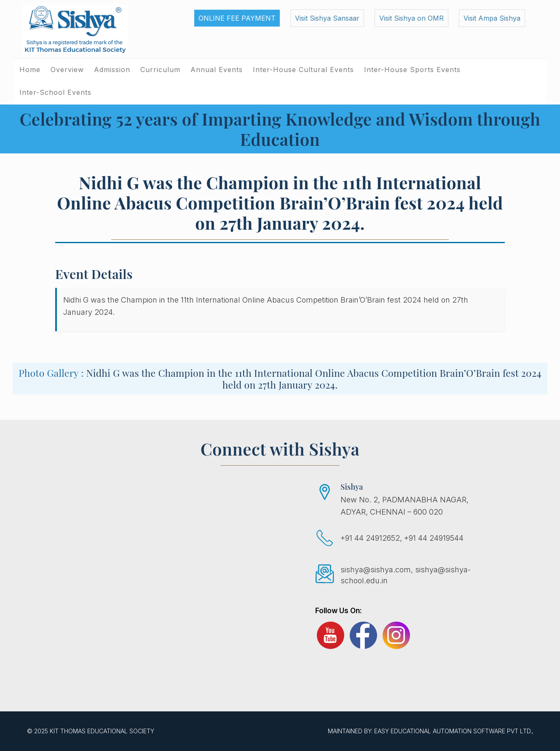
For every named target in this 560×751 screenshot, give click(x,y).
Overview (67, 70)
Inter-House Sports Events (412, 70)
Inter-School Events (55, 92)
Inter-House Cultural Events (303, 70)
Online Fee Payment (237, 18)
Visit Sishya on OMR (411, 18)
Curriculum (160, 70)
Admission (112, 70)
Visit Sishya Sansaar (327, 18)
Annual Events (217, 70)
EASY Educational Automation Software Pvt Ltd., (454, 731)
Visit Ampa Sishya (492, 18)
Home (30, 70)
